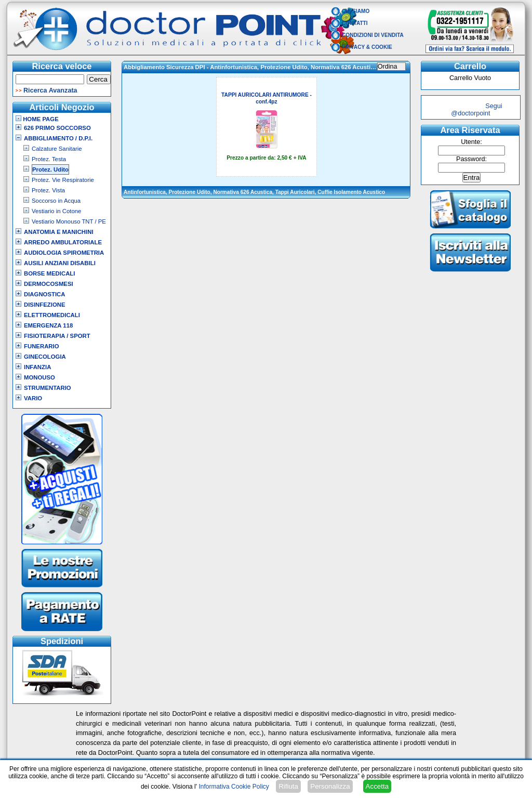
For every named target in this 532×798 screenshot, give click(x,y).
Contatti (355, 23)
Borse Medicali (49, 273)
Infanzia (37, 367)
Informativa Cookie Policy (234, 787)
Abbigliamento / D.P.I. (58, 138)
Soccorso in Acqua (56, 201)
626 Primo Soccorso (57, 128)
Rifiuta (288, 786)
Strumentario (48, 388)
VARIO (33, 398)
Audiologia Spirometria (64, 253)
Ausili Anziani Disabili (60, 263)
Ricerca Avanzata (50, 90)
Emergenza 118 (48, 325)
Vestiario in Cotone (56, 211)
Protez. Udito (50, 169)
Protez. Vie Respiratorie (63, 180)
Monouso (39, 377)
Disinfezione (45, 305)
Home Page (37, 119)
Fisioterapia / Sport (57, 336)
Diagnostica (45, 294)
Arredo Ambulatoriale (63, 242)
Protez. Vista (48, 190)
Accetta (377, 786)
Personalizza (330, 786)
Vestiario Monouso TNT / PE (69, 221)
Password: (471, 159)
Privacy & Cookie (367, 47)
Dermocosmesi (49, 284)
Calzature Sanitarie (57, 149)
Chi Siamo (356, 11)
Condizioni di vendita (373, 35)
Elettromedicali (52, 315)
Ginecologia (45, 357)
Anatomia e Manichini (59, 232)
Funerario (42, 346)
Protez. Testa (49, 159)
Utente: (471, 142)
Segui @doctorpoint (476, 110)
